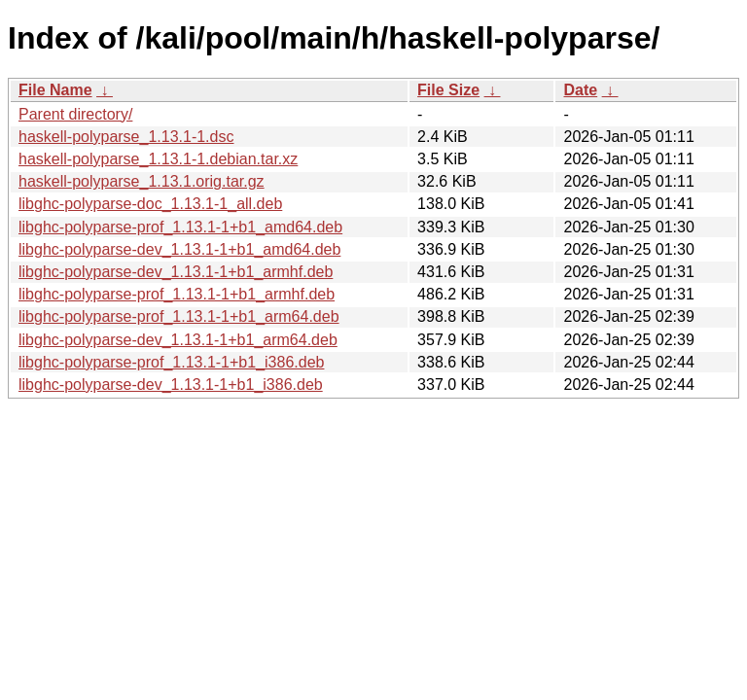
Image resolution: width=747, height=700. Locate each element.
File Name (55, 90)
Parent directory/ (75, 114)
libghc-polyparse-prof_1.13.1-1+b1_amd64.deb (180, 227)
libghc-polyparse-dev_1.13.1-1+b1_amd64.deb (179, 249)
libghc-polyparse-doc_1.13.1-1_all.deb (150, 204)
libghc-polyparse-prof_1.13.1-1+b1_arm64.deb (179, 316)
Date (580, 90)
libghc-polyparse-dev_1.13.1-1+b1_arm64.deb (178, 340)
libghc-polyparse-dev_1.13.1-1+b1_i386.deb (171, 385)
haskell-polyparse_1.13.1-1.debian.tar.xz (158, 159)
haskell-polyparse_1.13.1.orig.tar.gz (142, 181)
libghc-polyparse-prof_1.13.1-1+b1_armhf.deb (177, 294)
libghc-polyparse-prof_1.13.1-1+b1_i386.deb (171, 362)
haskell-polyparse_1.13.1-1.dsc (126, 137)
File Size (448, 90)
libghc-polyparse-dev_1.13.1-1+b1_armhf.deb (176, 272)
